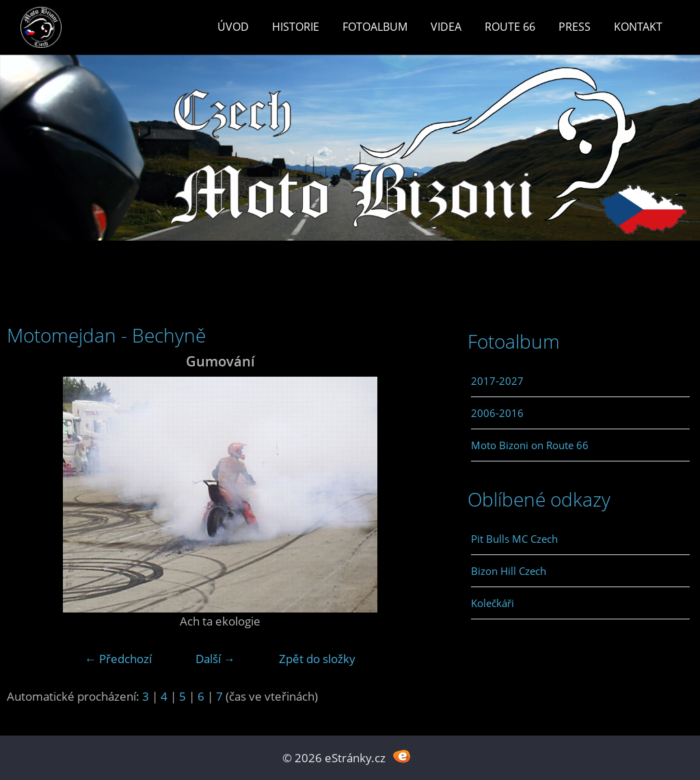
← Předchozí (118, 659)
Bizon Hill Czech (509, 571)
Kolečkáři (493, 603)
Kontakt (638, 27)
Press (575, 27)
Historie (296, 27)
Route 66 (510, 27)
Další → (215, 659)
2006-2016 (497, 413)
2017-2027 (497, 381)
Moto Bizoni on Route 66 (530, 445)
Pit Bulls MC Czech (514, 539)
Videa (446, 27)
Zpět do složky (317, 659)
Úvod (233, 27)
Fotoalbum (375, 27)
